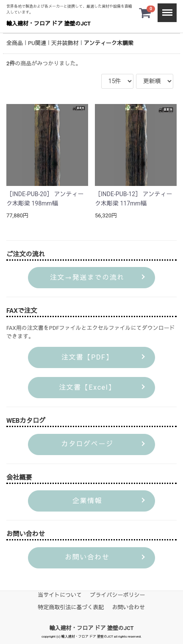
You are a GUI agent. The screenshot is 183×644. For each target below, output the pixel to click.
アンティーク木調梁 (109, 43)
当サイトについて (60, 595)
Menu (165, 9)
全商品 (15, 43)
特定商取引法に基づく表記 (71, 607)
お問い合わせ (129, 607)
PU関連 (37, 43)
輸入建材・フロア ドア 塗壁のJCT (49, 24)
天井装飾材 (65, 43)
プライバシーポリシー (118, 595)
